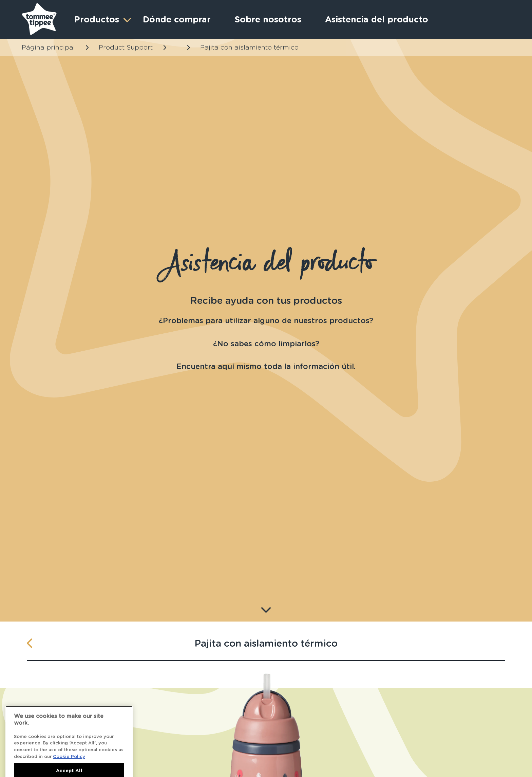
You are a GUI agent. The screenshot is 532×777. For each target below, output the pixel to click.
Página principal (48, 47)
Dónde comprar (177, 19)
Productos (102, 20)
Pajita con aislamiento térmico (249, 47)
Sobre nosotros (268, 19)
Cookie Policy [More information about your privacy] (69, 768)
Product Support (126, 47)
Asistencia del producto (377, 19)
